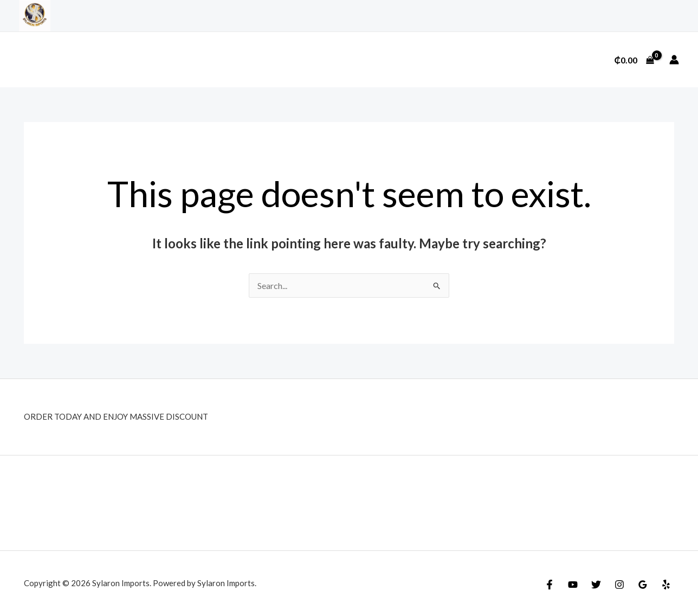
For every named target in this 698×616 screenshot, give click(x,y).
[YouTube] (573, 585)
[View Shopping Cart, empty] (634, 60)
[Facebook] (550, 585)
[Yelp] (666, 585)
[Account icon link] (674, 60)
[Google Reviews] (643, 585)
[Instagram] (619, 585)
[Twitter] (596, 585)
